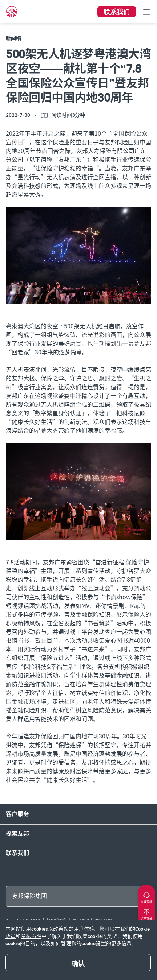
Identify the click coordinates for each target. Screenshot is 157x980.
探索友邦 (17, 834)
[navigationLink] (12, 12)
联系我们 (17, 853)
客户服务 (17, 814)
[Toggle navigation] (146, 12)
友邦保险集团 (29, 896)
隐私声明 (31, 936)
